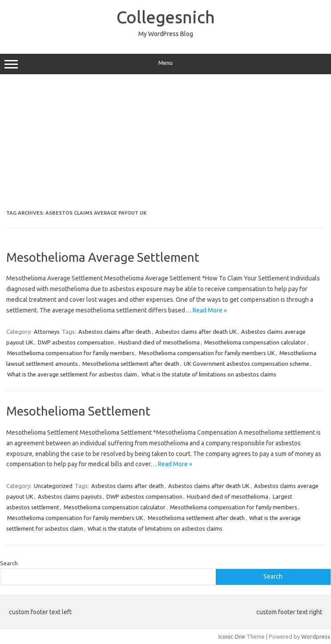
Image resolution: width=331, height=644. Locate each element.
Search (9, 563)
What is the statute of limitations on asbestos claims (209, 374)
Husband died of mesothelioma (159, 342)
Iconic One (232, 636)
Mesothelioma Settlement (78, 411)
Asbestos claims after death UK (196, 332)
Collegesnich (166, 17)
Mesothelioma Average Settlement (103, 257)
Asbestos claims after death (115, 332)
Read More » (210, 310)
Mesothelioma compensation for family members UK (207, 353)
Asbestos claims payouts (70, 496)
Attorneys (47, 332)
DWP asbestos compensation (76, 342)
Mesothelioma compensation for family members (71, 353)
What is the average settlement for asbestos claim (72, 374)
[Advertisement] (165, 145)
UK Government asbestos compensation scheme (246, 364)
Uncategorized (53, 486)
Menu (165, 64)
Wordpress (316, 636)
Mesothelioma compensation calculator (255, 342)
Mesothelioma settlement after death (131, 364)
